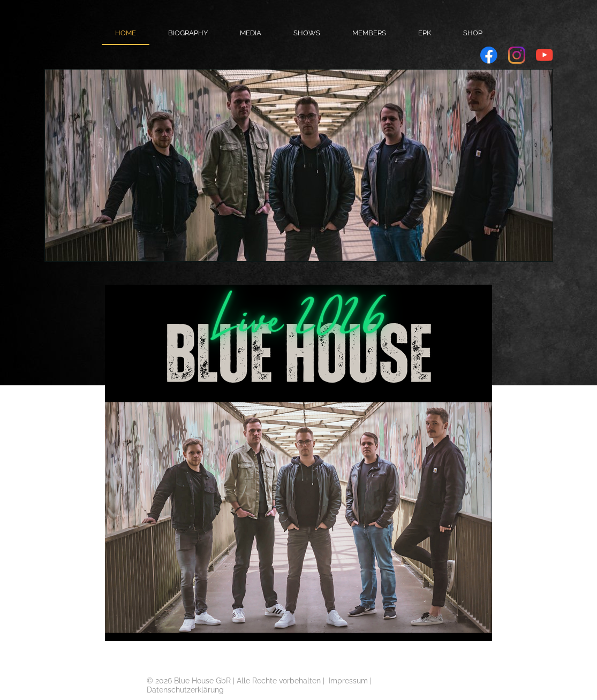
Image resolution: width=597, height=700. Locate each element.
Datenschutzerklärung (185, 690)
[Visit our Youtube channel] (545, 55)
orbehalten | (306, 681)
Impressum (348, 681)
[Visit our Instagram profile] (517, 55)
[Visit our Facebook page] (489, 55)
